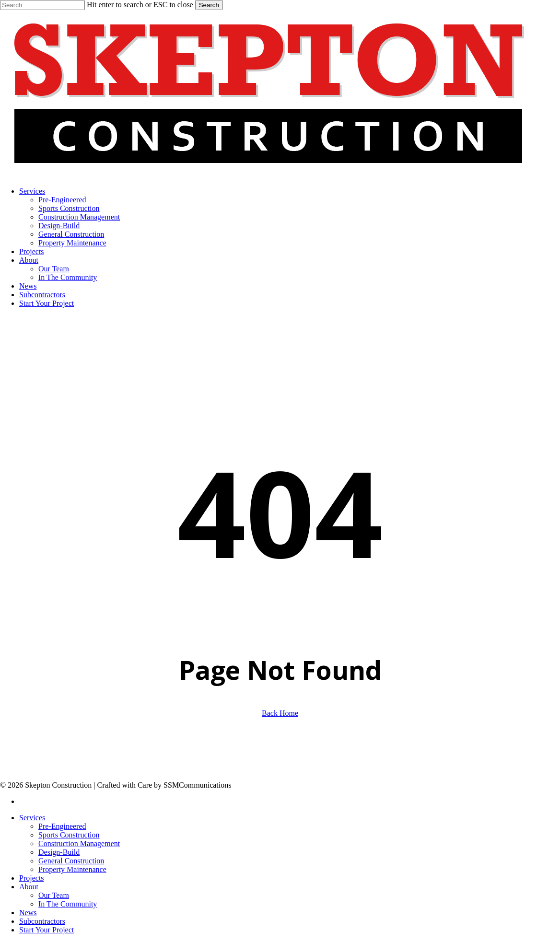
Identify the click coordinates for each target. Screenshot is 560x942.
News (28, 913)
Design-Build (59, 852)
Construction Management (79, 843)
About (29, 887)
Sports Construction (69, 835)
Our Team (54, 895)
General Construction (71, 861)
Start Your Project (47, 930)
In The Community (68, 904)
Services (32, 818)
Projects (32, 878)
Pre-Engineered (62, 826)
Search (209, 5)
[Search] (42, 5)
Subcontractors (42, 921)
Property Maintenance (72, 869)
